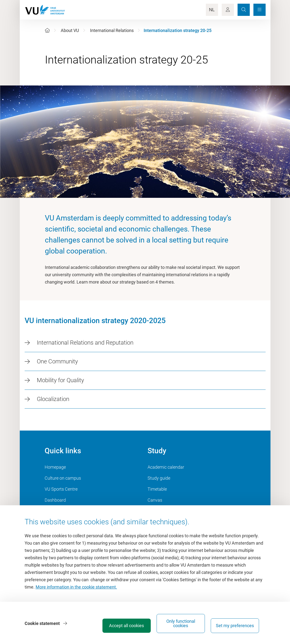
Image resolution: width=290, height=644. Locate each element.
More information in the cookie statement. (76, 587)
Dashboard (55, 500)
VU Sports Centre (61, 489)
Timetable (157, 489)
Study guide (159, 478)
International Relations (112, 30)
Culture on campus (63, 478)
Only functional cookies (184, 623)
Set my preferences (238, 626)
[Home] (47, 30)
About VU (70, 30)
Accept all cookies (129, 626)
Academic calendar (166, 467)
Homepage (55, 467)
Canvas (155, 500)
